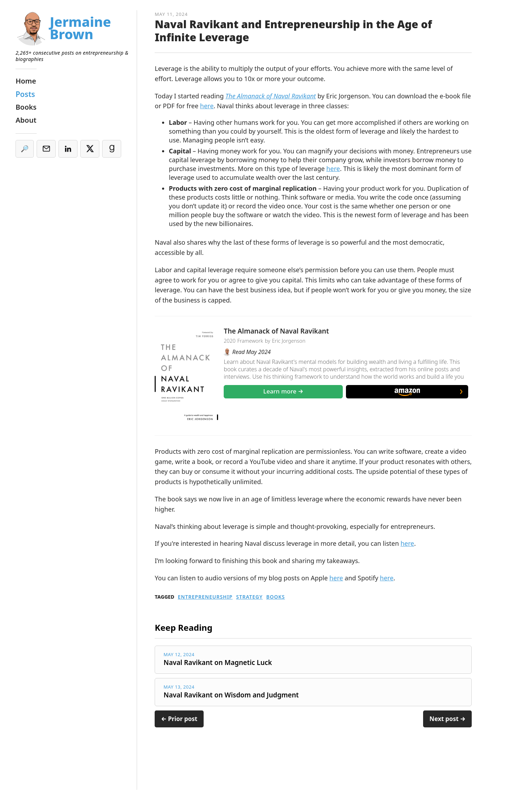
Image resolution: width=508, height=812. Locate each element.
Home (26, 81)
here (207, 106)
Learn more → (283, 391)
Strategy (249, 597)
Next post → (447, 719)
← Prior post (179, 719)
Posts (25, 94)
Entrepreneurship (205, 597)
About (26, 120)
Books (276, 597)
